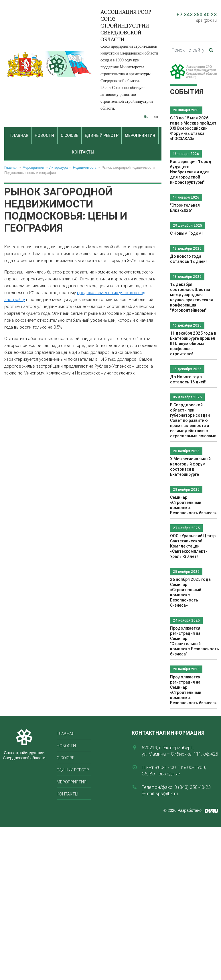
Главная (19, 135)
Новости (44, 135)
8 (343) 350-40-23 (193, 787)
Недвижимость (85, 168)
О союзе (69, 135)
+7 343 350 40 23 (197, 14)
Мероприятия (140, 135)
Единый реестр (102, 135)
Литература (59, 168)
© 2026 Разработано (182, 810)
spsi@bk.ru (206, 20)
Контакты (83, 152)
